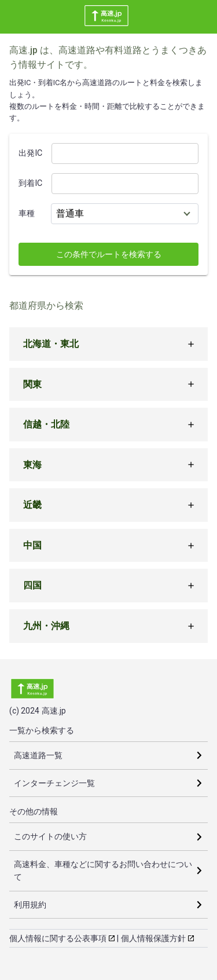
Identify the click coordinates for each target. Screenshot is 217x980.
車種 (27, 213)
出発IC (30, 153)
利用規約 (30, 905)
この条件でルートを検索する (109, 254)
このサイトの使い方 (50, 836)
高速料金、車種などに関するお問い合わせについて (103, 871)
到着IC (30, 183)
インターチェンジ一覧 (54, 783)
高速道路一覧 (38, 755)
